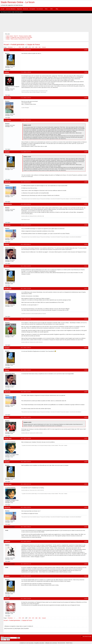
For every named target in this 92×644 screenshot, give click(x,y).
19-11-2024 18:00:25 (26, 541)
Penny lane (8, 439)
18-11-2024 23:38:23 (26, 527)
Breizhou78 (8, 204)
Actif (16, 12)
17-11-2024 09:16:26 (26, 50)
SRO (51, 9)
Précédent (10, 47)
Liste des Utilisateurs (11, 9)
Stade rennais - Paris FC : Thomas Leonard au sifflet (19, 36)
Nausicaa (7, 182)
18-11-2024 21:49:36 (26, 438)
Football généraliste (18, 45)
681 (40, 47)
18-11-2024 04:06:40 (26, 204)
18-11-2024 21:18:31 (26, 417)
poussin (7, 599)
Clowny (7, 244)
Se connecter (40, 9)
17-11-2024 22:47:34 (26, 152)
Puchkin (7, 319)
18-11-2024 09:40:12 (26, 244)
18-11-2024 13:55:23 (26, 348)
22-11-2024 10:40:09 (26, 576)
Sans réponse (20, 12)
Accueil (3, 9)
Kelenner (7, 542)
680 (36, 47)
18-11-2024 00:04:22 (26, 182)
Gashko (7, 417)
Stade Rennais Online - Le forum (18, 2)
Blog (57, 9)
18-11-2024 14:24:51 (26, 392)
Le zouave (8, 120)
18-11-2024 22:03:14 (26, 462)
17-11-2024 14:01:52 (26, 120)
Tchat (46, 9)
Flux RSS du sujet (87, 636)
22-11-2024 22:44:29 (26, 598)
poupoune (8, 98)
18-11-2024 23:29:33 (26, 507)
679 (33, 47)
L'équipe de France (33, 45)
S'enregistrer (32, 9)
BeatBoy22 (8, 289)
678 (30, 47)
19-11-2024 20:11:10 (26, 564)
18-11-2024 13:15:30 (26, 288)
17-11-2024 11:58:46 (26, 72)
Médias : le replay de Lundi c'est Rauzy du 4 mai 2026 (19, 37)
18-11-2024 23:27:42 (26, 484)
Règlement (19, 9)
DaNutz (7, 72)
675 (20, 47)
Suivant (44, 47)
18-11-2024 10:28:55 (26, 266)
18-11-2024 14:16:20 (26, 370)
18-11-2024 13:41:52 (26, 319)
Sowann (7, 50)
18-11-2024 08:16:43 (26, 225)
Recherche (26, 9)
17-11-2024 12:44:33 (26, 98)
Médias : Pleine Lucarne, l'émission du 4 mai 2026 (18, 39)
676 (23, 47)
